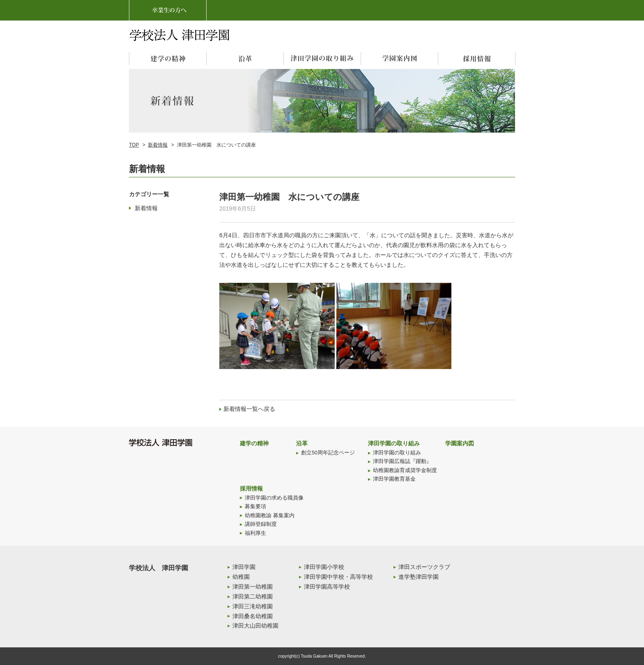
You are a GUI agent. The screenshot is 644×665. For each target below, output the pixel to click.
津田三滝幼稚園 (253, 606)
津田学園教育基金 (394, 479)
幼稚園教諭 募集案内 (270, 516)
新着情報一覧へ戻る (249, 409)
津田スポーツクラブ (424, 567)
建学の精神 (254, 443)
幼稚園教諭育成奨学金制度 (405, 470)
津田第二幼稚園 (253, 596)
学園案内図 (460, 443)
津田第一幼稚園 (253, 587)
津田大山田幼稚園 (255, 626)
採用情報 (251, 488)
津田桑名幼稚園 (253, 616)
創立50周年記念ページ (328, 453)
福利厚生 (255, 533)
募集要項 (255, 507)
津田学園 (244, 567)
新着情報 (158, 145)
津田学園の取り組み (394, 443)
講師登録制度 (261, 524)
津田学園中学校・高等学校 (338, 577)
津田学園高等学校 (327, 587)
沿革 (302, 443)
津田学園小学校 (324, 567)
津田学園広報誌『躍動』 (402, 461)
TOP (134, 145)
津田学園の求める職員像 (274, 498)
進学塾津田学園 (419, 577)
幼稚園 (241, 577)
